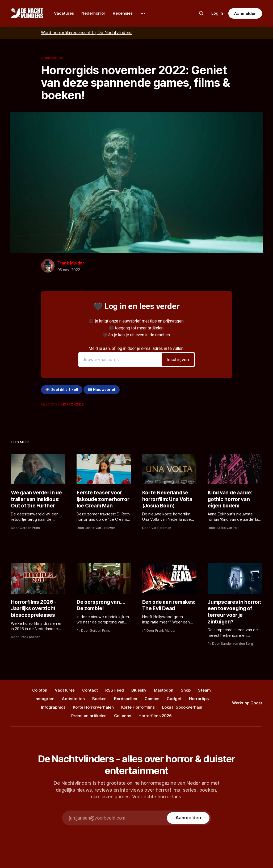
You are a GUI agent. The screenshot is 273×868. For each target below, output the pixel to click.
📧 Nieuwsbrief (102, 390)
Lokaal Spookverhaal (182, 707)
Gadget (174, 699)
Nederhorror (93, 13)
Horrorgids (52, 58)
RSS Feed (115, 690)
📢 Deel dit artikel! (62, 390)
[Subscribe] (188, 818)
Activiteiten (73, 699)
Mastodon (164, 690)
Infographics (53, 707)
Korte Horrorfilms (138, 707)
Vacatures (64, 13)
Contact (90, 690)
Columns (123, 716)
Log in (217, 13)
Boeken (99, 699)
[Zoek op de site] (201, 13)
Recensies (123, 13)
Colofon (40, 690)
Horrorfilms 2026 (155, 716)
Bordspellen (126, 699)
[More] (143, 13)
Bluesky (139, 690)
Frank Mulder (71, 263)
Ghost (256, 703)
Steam (204, 690)
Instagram (45, 699)
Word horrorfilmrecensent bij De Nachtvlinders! (87, 32)
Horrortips (199, 699)
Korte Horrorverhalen (93, 707)
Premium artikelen (89, 716)
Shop (186, 690)
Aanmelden (245, 13)
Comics (152, 699)
